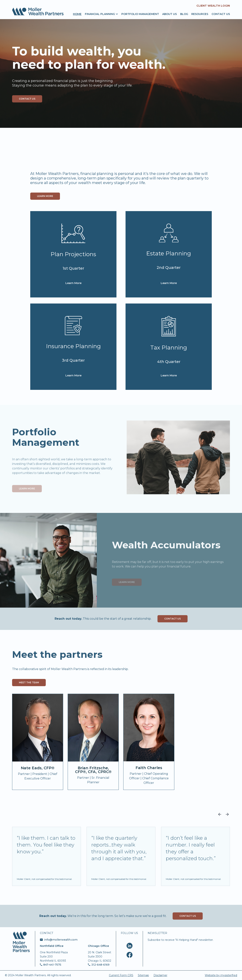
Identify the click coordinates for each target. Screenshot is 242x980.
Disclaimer (160, 975)
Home (77, 14)
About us (169, 14)
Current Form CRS (121, 975)
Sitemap (143, 975)
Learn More (73, 283)
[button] (100, 14)
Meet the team (29, 682)
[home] (38, 11)
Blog (184, 14)
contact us (27, 99)
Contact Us (173, 619)
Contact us (221, 14)
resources (200, 14)
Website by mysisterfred (221, 975)
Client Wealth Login (213, 6)
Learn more (45, 196)
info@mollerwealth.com (61, 940)
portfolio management (140, 14)
